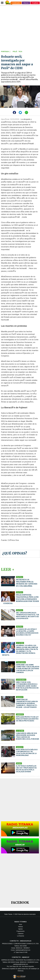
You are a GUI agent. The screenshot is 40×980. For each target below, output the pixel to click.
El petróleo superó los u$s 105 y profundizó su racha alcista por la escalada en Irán (26, 769)
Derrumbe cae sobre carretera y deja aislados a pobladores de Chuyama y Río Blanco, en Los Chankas (28, 669)
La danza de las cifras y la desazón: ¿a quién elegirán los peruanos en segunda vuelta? (27, 632)
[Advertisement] (20, 27)
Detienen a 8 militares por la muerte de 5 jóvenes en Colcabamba (27, 583)
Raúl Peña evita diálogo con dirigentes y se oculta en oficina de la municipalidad (27, 752)
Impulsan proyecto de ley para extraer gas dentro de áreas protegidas (27, 719)
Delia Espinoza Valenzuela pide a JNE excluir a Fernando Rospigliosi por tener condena (21, 599)
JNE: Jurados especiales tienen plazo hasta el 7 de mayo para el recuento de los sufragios (28, 616)
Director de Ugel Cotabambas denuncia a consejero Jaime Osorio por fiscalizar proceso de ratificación (27, 686)
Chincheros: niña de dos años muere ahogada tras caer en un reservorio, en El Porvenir (27, 736)
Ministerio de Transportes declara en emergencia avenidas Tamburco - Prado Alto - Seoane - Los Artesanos (27, 703)
